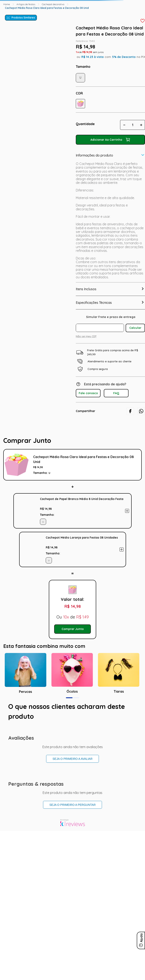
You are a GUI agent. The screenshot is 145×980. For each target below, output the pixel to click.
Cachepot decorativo (53, 4)
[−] (124, 125)
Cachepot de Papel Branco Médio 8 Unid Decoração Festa (82, 499)
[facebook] (130, 411)
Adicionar (127, 511)
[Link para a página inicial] (7, 4)
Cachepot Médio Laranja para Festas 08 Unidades (82, 538)
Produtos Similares (23, 18)
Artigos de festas (26, 4)
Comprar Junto (73, 629)
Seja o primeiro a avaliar (72, 759)
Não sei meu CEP (86, 336)
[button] (80, 104)
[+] (141, 125)
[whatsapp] (141, 411)
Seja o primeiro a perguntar (73, 805)
